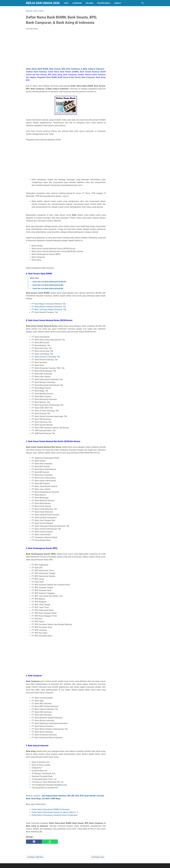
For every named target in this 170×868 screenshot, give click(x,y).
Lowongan (77, 3)
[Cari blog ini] (143, 3)
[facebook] (34, 842)
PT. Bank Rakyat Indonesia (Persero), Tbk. (49, 307)
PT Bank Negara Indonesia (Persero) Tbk (49, 304)
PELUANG (89, 3)
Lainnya (117, 3)
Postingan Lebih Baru (35, 857)
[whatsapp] (50, 842)
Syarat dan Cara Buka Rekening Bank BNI (48, 285)
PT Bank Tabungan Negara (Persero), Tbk (49, 309)
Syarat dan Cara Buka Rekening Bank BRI (48, 288)
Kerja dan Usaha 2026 (43, 3)
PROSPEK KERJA (104, 3)
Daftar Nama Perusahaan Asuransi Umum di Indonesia (55, 815)
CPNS (66, 3)
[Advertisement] (66, 49)
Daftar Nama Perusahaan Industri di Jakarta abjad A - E (55, 812)
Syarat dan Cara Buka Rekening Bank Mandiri (49, 282)
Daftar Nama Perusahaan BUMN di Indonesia (51, 809)
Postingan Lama (98, 857)
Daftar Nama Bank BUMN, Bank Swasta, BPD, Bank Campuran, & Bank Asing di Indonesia (65, 69)
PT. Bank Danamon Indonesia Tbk (46, 357)
